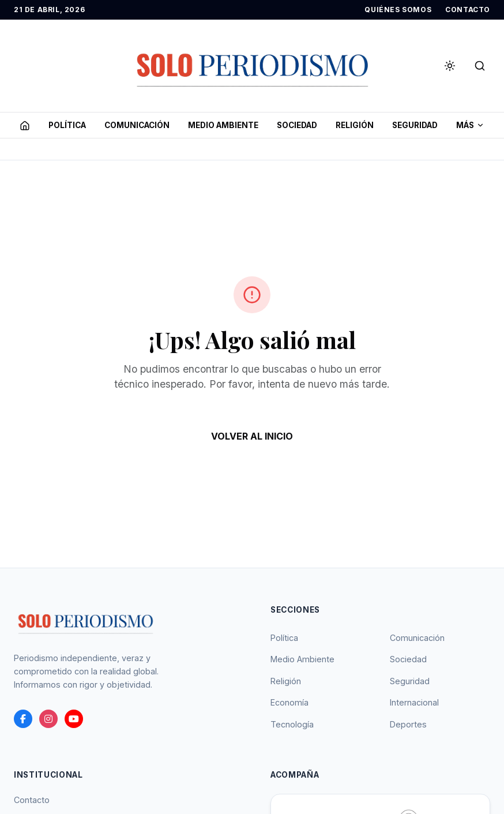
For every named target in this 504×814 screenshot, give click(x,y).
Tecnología (292, 724)
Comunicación (417, 638)
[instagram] (48, 719)
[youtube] (74, 719)
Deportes (408, 724)
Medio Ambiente (302, 659)
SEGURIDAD (415, 125)
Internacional (414, 702)
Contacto (32, 800)
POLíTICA (67, 125)
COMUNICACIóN (137, 125)
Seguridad (410, 681)
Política (284, 638)
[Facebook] (23, 719)
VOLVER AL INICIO (252, 436)
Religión (286, 681)
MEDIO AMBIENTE (223, 125)
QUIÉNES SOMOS (398, 10)
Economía (289, 702)
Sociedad (408, 659)
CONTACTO (468, 10)
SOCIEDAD (297, 125)
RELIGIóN (355, 125)
